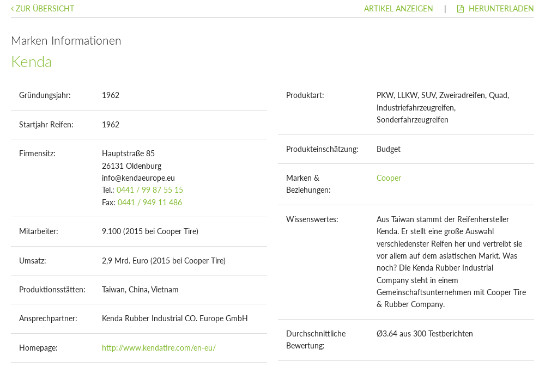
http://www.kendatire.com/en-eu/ (159, 348)
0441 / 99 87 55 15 (150, 190)
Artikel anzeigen (399, 8)
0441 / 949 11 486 (150, 202)
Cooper (389, 178)
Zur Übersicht (43, 8)
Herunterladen (496, 8)
